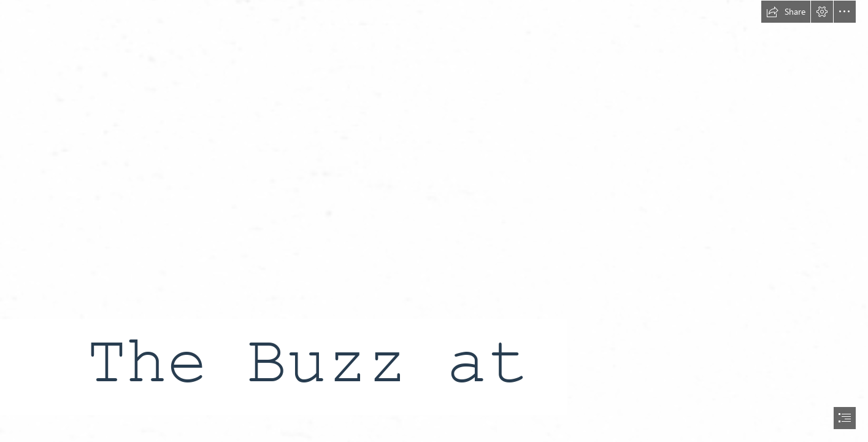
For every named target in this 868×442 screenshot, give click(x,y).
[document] (434, 221)
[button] (786, 12)
